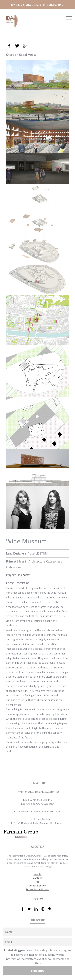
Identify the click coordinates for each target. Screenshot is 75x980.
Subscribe (38, 971)
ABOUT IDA (37, 847)
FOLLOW (37, 899)
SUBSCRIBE (37, 920)
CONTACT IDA (38, 783)
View (26, 575)
